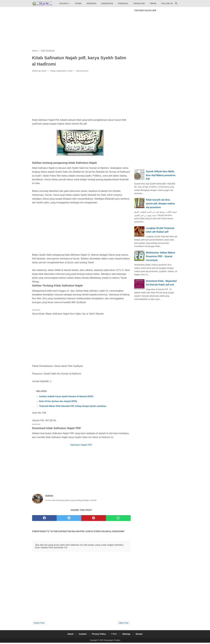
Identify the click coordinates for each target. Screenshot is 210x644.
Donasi (139, 634)
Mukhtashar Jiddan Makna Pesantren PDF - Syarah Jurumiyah (161, 256)
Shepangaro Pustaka (112, 640)
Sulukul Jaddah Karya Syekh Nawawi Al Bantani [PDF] (66, 396)
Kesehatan (107, 3)
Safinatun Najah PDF (81, 445)
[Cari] (176, 4)
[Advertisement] (81, 29)
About (70, 634)
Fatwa (78, 3)
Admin (44, 71)
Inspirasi (91, 3)
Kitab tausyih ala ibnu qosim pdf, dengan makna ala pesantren (160, 203)
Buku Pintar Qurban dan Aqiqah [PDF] (58, 401)
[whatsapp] (118, 518)
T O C (114, 634)
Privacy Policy (99, 634)
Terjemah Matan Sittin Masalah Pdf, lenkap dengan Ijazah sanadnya (73, 406)
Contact (83, 634)
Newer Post (39, 623)
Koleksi (64, 3)
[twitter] (69, 518)
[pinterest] (94, 518)
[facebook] (44, 518)
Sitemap (126, 634)
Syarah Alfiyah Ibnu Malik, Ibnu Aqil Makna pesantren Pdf (161, 175)
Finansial (123, 3)
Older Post (123, 623)
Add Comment (82, 71)
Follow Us (167, 3)
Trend (153, 3)
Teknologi (139, 3)
